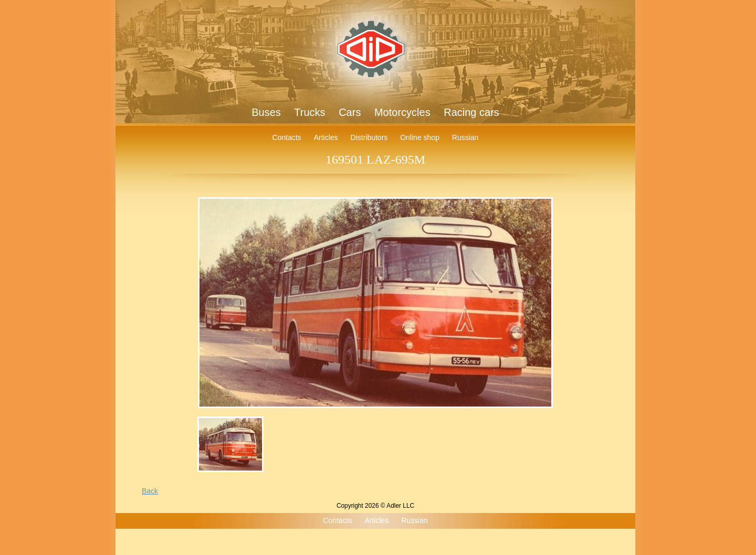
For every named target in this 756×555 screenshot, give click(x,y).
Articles (326, 137)
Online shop (420, 137)
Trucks (309, 112)
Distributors (369, 137)
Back (150, 491)
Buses (266, 112)
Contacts (287, 137)
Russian (465, 137)
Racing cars (471, 112)
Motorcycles (402, 112)
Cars (350, 112)
